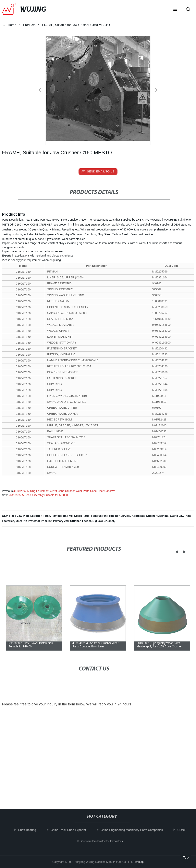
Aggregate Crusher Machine (150, 516)
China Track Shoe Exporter (73, 830)
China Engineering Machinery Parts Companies (136, 830)
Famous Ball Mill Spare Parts (71, 516)
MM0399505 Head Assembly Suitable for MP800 (38, 495)
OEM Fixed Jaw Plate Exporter (22, 516)
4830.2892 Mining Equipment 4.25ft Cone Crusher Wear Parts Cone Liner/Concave (64, 491)
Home (12, 25)
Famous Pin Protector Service (111, 516)
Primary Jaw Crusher (67, 521)
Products (29, 25)
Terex (46, 516)
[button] (175, 10)
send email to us (98, 172)
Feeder (86, 521)
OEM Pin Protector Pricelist (34, 521)
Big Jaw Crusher (103, 521)
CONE (186, 830)
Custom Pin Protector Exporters (107, 841)
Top (186, 856)
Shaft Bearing (32, 830)
